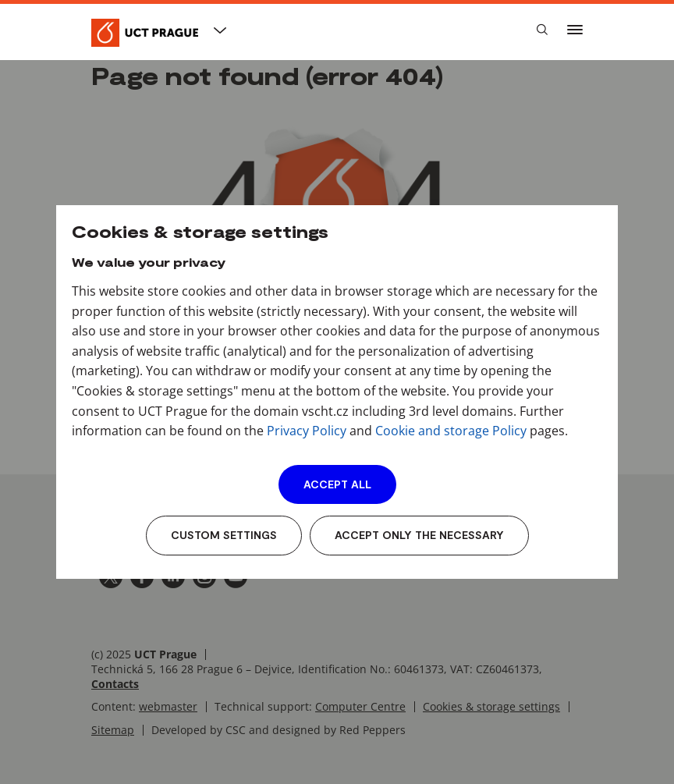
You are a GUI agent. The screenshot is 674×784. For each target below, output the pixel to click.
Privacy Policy (307, 431)
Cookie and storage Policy (451, 431)
